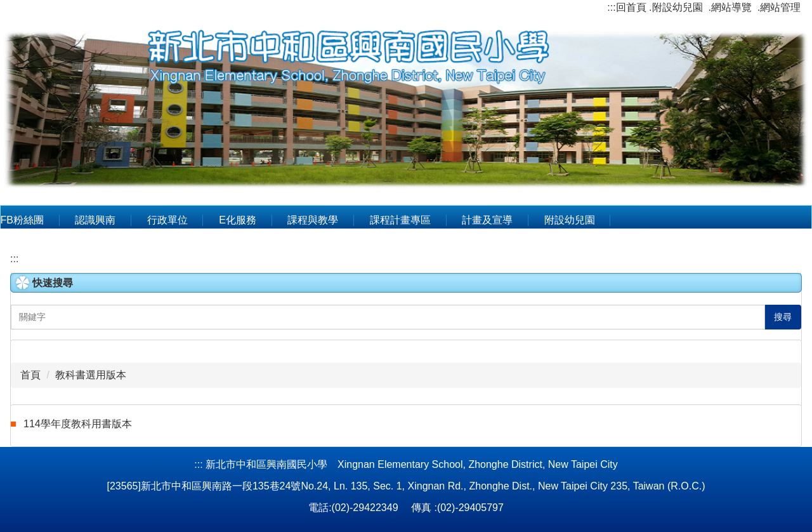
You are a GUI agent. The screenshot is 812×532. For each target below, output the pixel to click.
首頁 (30, 375)
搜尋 (783, 317)
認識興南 (95, 220)
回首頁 (631, 7)
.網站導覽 (730, 7)
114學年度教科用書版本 (78, 424)
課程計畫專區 (400, 220)
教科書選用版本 (91, 375)
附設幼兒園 (570, 220)
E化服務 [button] (238, 220)
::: (611, 7)
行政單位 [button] (167, 220)
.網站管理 (779, 7)
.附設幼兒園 (676, 7)
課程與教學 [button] (313, 220)
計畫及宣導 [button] (487, 220)
